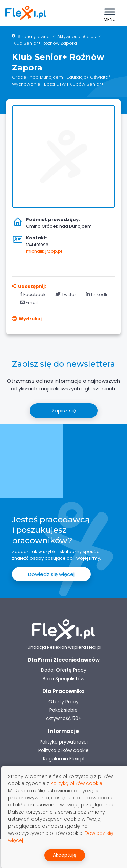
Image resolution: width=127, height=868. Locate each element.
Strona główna (34, 36)
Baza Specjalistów (63, 679)
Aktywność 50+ (63, 718)
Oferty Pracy (63, 702)
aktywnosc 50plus (77, 36)
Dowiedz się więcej (51, 574)
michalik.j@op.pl (44, 251)
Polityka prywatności (64, 742)
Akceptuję (65, 855)
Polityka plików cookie (63, 750)
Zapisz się (64, 410)
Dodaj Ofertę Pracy (64, 670)
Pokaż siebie (63, 710)
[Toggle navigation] (110, 13)
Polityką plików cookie (76, 783)
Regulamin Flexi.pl (64, 759)
